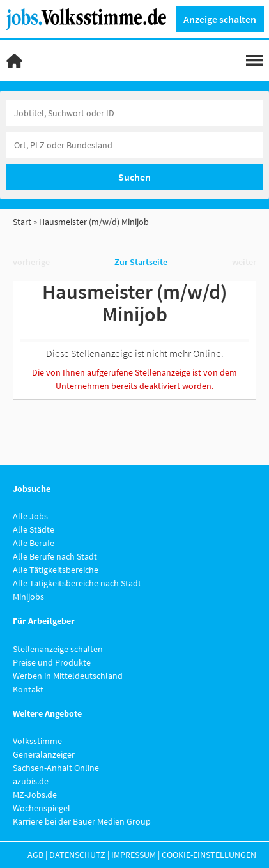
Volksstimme (37, 741)
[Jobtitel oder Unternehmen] (134, 113)
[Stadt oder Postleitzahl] (134, 145)
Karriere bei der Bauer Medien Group (82, 821)
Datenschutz (77, 855)
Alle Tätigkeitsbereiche (56, 570)
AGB (35, 855)
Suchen (134, 177)
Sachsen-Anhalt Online (56, 768)
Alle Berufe (34, 543)
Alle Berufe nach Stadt (55, 556)
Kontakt (28, 689)
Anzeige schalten (220, 19)
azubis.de (31, 781)
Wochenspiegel (42, 808)
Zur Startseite (141, 262)
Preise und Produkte (52, 662)
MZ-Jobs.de (35, 795)
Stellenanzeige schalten (58, 649)
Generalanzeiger (44, 754)
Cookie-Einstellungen (209, 855)
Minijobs (28, 597)
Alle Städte (34, 529)
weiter (244, 262)
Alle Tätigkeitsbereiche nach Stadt (77, 583)
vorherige (31, 262)
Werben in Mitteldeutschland (68, 676)
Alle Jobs (30, 516)
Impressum (134, 855)
